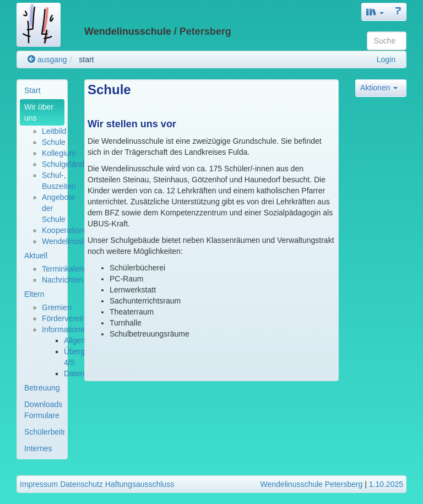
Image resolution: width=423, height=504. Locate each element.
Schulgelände (65, 164)
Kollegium (59, 153)
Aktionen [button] (379, 88)
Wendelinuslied (68, 241)
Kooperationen (67, 230)
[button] (375, 12)
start (86, 59)
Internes (38, 448)
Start (32, 90)
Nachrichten (63, 280)
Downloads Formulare (43, 410)
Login (386, 59)
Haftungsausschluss (140, 484)
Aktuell (36, 256)
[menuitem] (42, 90)
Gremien (57, 307)
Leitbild (54, 131)
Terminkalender (68, 269)
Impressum (39, 484)
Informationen (66, 329)
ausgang (47, 59)
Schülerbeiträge (44, 432)
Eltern (34, 294)
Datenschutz (82, 484)
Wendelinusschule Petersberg (312, 484)
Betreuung (42, 388)
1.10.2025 (386, 484)
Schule (54, 142)
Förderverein (64, 318)
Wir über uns (39, 112)
